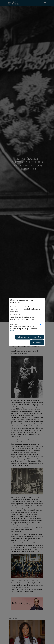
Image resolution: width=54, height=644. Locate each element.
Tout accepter (37, 343)
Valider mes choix (23, 337)
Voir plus (12, 321)
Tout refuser (37, 337)
